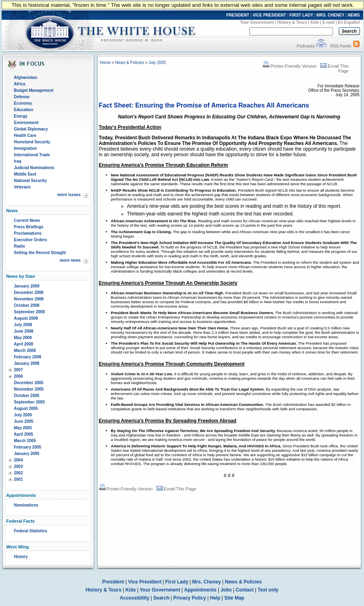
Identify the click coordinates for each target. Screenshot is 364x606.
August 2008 (26, 318)
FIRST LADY (301, 15)
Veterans (23, 187)
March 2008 (25, 351)
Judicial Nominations (34, 168)
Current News (27, 220)
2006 (19, 376)
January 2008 (27, 363)
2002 (19, 473)
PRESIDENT (238, 15)
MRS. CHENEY (330, 15)
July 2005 (23, 415)
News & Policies (130, 63)
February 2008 (28, 357)
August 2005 (26, 408)
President (113, 582)
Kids (315, 22)
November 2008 (29, 299)
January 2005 (27, 454)
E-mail (329, 22)
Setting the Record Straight (40, 253)
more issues (69, 195)
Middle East (25, 174)
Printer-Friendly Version (290, 66)
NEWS (354, 15)
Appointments (201, 590)
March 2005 (25, 441)
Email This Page (176, 489)
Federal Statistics (31, 531)
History (21, 557)
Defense (22, 97)
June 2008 (24, 331)
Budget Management (34, 90)
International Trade (32, 155)
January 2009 (27, 286)
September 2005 (30, 402)
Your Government (257, 22)
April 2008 (24, 344)
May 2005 (23, 428)
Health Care (25, 135)
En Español (349, 22)
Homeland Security (32, 142)
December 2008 (29, 293)
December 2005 (29, 383)
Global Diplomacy (31, 129)
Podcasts (305, 46)
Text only (268, 590)
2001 (19, 479)
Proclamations (28, 233)
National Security (31, 181)
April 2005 (24, 434)
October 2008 (27, 305)
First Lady (177, 582)
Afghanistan (26, 78)
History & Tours (292, 22)
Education (24, 110)
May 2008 (23, 338)
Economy (23, 103)
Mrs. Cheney (207, 582)
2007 (19, 370)
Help (215, 598)
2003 (19, 466)
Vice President (145, 582)
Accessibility (135, 598)
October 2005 (27, 396)
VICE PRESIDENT (269, 15)
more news (70, 260)
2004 (19, 460)
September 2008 (30, 312)
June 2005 (24, 421)
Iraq (18, 161)
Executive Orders (31, 240)
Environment (26, 123)
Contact (245, 590)
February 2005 (28, 447)
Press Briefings (29, 227)
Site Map (234, 598)
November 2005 (29, 389)
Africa (20, 84)
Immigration (26, 148)
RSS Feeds (341, 46)
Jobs (226, 590)
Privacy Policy (190, 598)
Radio (20, 246)
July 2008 (23, 325)
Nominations (26, 505)
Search (161, 598)
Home (105, 63)
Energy (21, 116)
